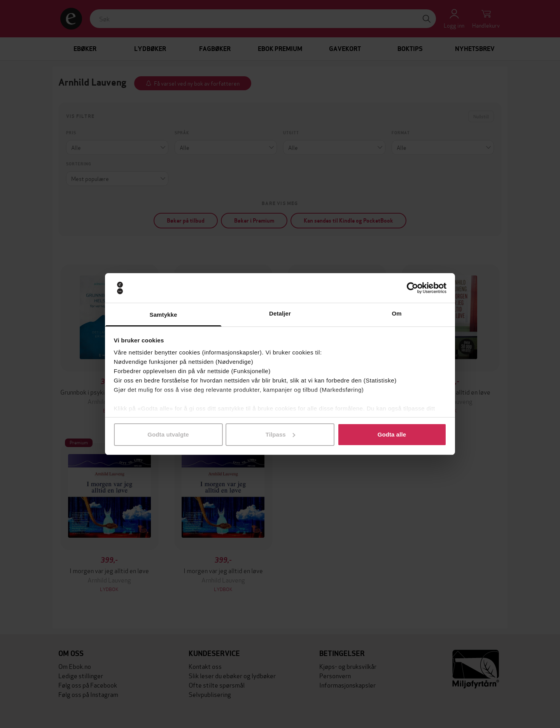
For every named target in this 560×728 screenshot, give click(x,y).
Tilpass (280, 434)
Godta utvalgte (168, 434)
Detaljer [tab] (280, 313)
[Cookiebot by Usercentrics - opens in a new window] (412, 288)
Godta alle (392, 434)
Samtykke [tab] (164, 315)
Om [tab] (396, 313)
